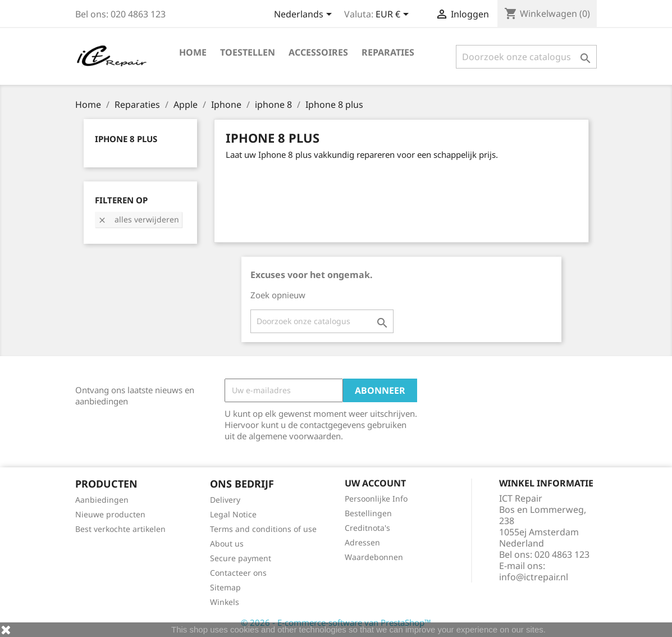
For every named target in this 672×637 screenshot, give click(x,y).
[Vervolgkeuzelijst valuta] (394, 15)
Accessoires (318, 52)
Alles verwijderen (138, 219)
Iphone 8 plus (126, 139)
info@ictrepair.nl (534, 577)
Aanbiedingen (102, 500)
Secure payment (241, 558)
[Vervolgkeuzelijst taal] (305, 15)
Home (193, 52)
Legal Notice (233, 514)
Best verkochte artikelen (120, 529)
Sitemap (225, 587)
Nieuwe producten (110, 514)
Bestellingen (368, 513)
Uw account (375, 483)
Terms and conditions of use (263, 529)
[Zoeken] (526, 57)
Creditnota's (367, 528)
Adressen (362, 542)
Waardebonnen (374, 557)
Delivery (225, 500)
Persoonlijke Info (376, 499)
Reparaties (388, 52)
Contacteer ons (238, 573)
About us (227, 543)
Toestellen (248, 52)
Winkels (225, 602)
